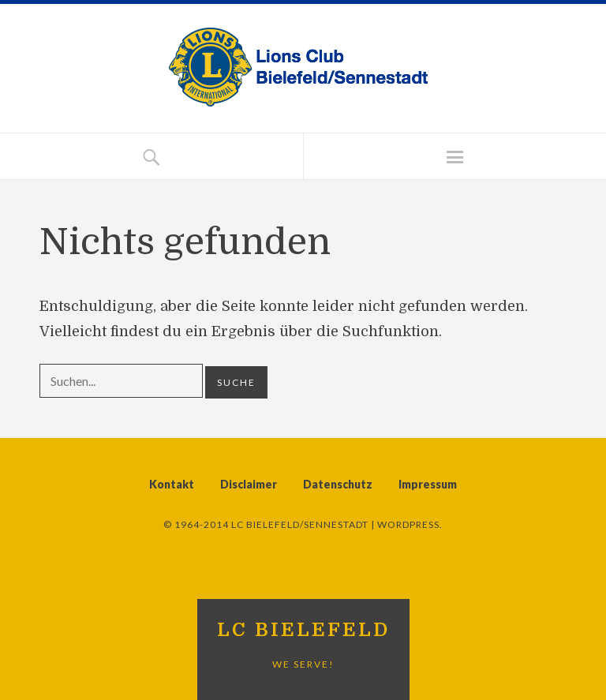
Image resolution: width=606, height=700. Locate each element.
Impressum (428, 484)
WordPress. (410, 524)
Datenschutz (338, 484)
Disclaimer (249, 484)
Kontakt (172, 484)
